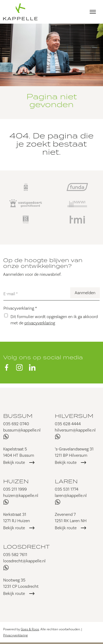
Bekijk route (14, 462)
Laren (66, 481)
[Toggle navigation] (93, 12)
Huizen (16, 481)
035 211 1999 (15, 489)
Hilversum (74, 416)
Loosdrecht (26, 547)
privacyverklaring (40, 323)
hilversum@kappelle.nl (75, 430)
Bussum (18, 416)
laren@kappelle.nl (71, 495)
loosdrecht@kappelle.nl (24, 561)
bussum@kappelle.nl (22, 430)
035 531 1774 (67, 489)
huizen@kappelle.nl (21, 495)
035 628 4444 (68, 424)
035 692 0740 (16, 424)
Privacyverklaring (20, 308)
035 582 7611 (15, 555)
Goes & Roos (30, 629)
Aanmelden (85, 293)
